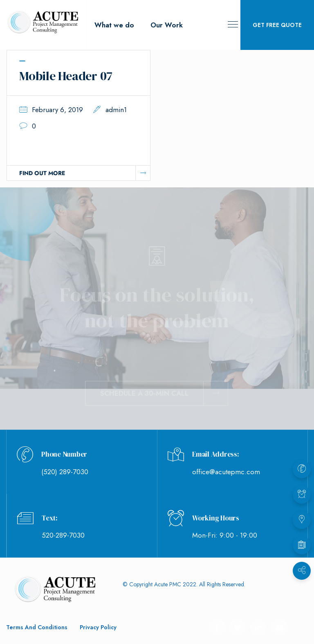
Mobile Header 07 (66, 76)
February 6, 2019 (57, 110)
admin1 (116, 110)
